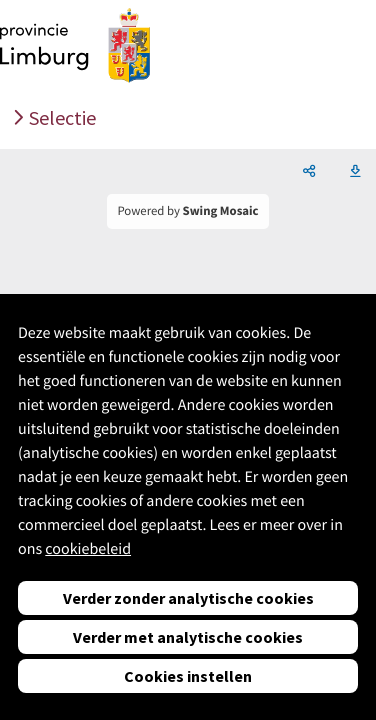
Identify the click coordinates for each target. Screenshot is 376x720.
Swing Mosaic (221, 211)
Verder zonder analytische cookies (188, 598)
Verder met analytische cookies (188, 637)
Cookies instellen (188, 676)
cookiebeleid (88, 549)
